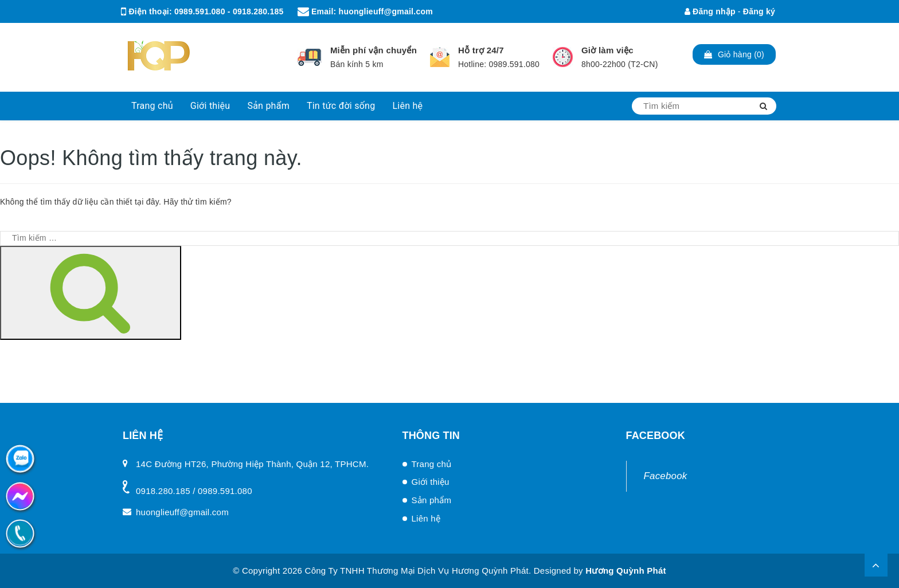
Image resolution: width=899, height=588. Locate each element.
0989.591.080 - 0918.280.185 (229, 11)
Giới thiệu (210, 106)
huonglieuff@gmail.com (386, 11)
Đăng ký (759, 11)
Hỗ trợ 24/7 (481, 50)
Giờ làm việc (607, 50)
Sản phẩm (268, 106)
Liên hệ (407, 106)
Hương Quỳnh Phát (626, 571)
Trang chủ (152, 106)
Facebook (666, 476)
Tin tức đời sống (341, 106)
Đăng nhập (710, 11)
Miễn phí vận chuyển (374, 50)
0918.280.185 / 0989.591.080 (194, 491)
